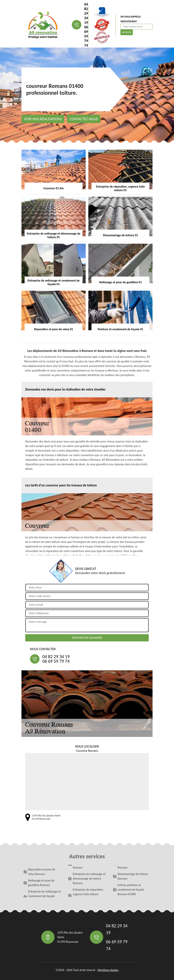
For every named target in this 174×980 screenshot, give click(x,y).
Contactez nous (84, 119)
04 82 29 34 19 (86, 13)
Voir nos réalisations (43, 119)
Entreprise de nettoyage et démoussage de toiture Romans (89, 879)
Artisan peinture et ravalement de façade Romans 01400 (131, 890)
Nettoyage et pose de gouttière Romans (41, 883)
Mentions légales (108, 970)
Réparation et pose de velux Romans (42, 872)
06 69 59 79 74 (86, 36)
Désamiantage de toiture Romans (133, 876)
